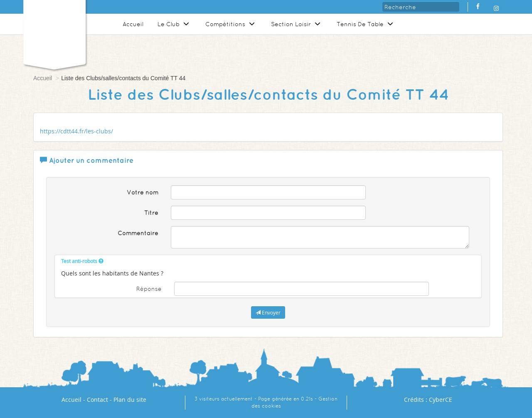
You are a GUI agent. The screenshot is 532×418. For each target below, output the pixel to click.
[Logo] (54, 31)
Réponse (149, 289)
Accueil (133, 24)
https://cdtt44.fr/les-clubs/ (76, 131)
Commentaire (138, 233)
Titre (151, 213)
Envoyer (268, 312)
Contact (97, 400)
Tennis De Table (366, 24)
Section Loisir (297, 24)
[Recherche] (421, 7)
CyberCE (441, 400)
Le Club (174, 24)
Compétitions (231, 24)
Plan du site (130, 400)
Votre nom (143, 192)
